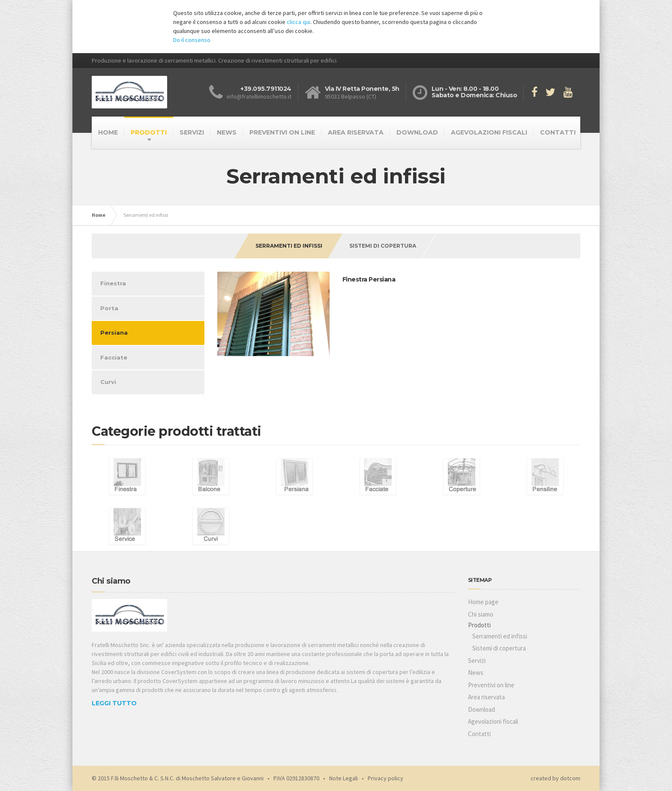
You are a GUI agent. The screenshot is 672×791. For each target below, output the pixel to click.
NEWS (227, 132)
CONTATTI (558, 132)
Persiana (114, 333)
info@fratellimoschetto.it (259, 96)
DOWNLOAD (417, 132)
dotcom (570, 778)
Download (481, 709)
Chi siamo (481, 614)
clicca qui (298, 22)
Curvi (108, 382)
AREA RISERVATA (356, 132)
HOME (108, 132)
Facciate (114, 357)
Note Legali (343, 778)
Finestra (113, 283)
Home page (483, 602)
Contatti (479, 734)
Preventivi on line (491, 685)
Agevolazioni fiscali (493, 721)
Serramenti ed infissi (289, 246)
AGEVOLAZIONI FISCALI (489, 132)
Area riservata (486, 697)
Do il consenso (192, 40)
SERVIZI (192, 132)
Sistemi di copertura (383, 246)
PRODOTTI (149, 132)
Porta (109, 308)
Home (99, 215)
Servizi (477, 661)
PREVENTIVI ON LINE (282, 132)
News (476, 673)
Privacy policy (385, 778)
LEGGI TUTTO (114, 703)
